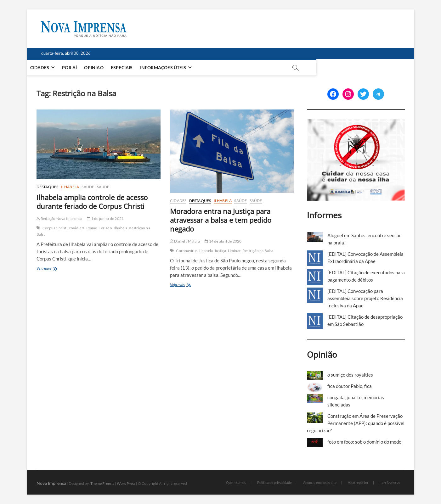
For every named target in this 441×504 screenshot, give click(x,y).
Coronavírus (187, 251)
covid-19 (77, 228)
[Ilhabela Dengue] (356, 123)
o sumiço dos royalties (350, 375)
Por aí (79, 67)
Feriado (105, 228)
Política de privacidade (274, 482)
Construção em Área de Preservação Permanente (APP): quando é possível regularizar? (356, 423)
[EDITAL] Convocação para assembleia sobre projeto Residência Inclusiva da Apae (365, 298)
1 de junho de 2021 (105, 218)
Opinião (103, 67)
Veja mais (50, 269)
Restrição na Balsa (258, 251)
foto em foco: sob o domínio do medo (364, 442)
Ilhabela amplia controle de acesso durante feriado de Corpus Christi (92, 202)
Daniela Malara (185, 241)
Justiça (220, 251)
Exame (91, 228)
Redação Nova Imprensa (59, 218)
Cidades (49, 67)
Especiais (131, 67)
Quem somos (236, 482)
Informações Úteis (172, 67)
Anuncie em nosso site (320, 482)
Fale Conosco (390, 482)
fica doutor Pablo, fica (350, 386)
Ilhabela (70, 187)
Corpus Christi (55, 228)
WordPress (126, 483)
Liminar (234, 251)
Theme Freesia (102, 483)
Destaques (48, 187)
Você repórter (358, 482)
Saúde (88, 187)
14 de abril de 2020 (223, 241)
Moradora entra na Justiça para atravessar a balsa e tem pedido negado (221, 220)
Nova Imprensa (51, 483)
